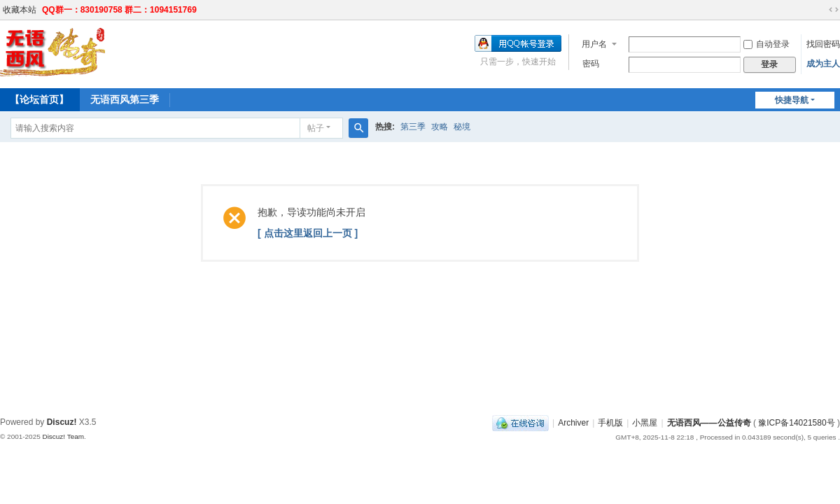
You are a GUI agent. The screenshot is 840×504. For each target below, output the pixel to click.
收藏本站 (20, 10)
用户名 (594, 44)
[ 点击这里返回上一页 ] (308, 233)
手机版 (610, 423)
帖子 (316, 128)
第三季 (413, 127)
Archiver (573, 423)
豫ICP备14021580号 (796, 423)
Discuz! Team (63, 436)
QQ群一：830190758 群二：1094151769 (119, 10)
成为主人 (823, 64)
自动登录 (766, 44)
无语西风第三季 (125, 99)
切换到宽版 (834, 10)
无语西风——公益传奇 (709, 423)
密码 (591, 64)
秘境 (462, 127)
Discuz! (62, 422)
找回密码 (823, 44)
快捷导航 (792, 100)
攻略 (440, 127)
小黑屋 (645, 423)
